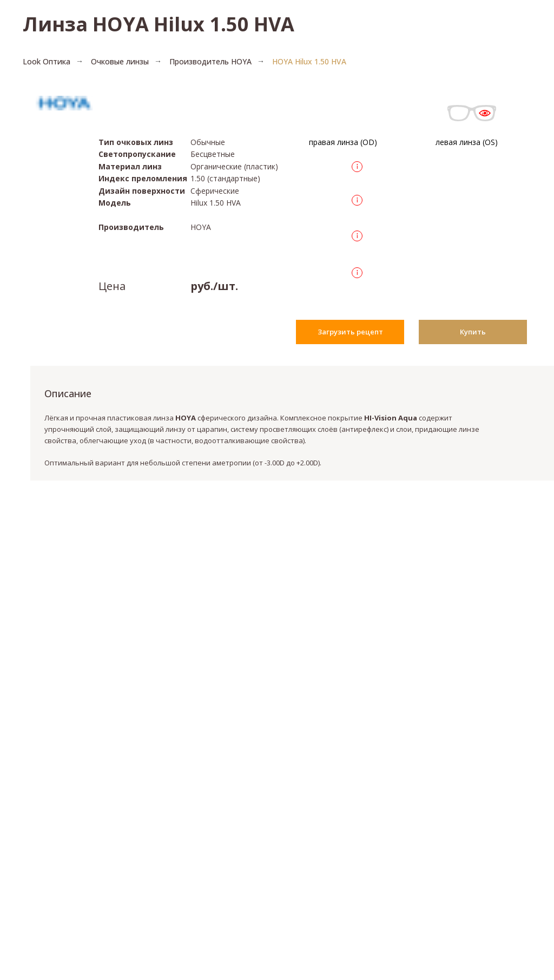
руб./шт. (214, 286)
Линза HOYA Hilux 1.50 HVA (159, 24)
